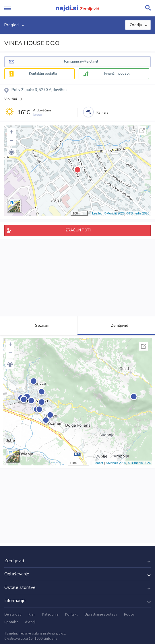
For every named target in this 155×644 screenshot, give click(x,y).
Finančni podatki (117, 74)
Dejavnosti (13, 614)
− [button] (12, 141)
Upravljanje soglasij (101, 614)
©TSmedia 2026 (138, 213)
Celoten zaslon (142, 131)
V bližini (11, 99)
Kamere (102, 113)
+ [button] (12, 133)
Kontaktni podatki (43, 74)
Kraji (32, 614)
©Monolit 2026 (114, 213)
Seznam (39, 325)
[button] (11, 152)
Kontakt (71, 614)
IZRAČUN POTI (78, 230)
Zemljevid (116, 325)
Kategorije (50, 614)
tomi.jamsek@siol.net (81, 61)
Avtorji (30, 622)
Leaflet (97, 213)
